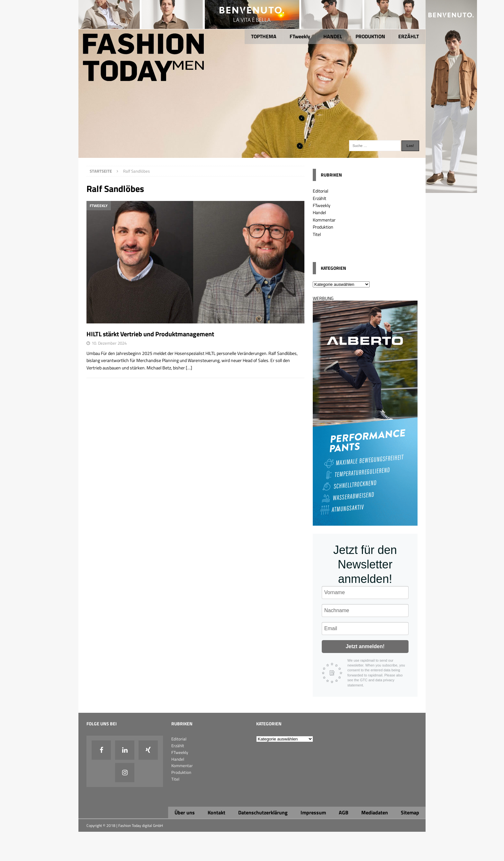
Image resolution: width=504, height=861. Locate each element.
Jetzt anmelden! (365, 646)
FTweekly (300, 36)
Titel (317, 234)
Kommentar (324, 220)
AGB (344, 812)
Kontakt (216, 812)
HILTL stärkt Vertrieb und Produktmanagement (150, 334)
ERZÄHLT (409, 36)
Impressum (313, 812)
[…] (189, 368)
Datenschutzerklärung (263, 812)
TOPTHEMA (264, 36)
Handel (319, 212)
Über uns (185, 812)
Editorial (320, 191)
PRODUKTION (370, 36)
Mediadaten (375, 812)
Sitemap (410, 812)
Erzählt (319, 198)
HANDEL (333, 36)
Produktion (323, 227)
